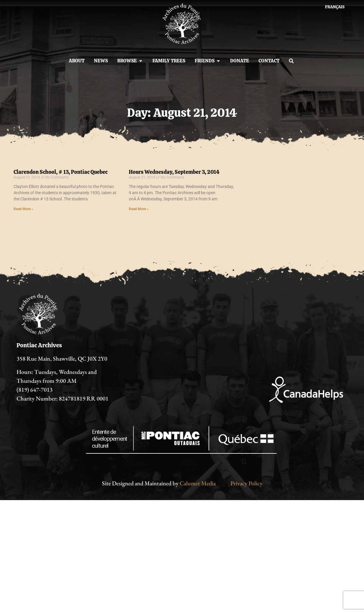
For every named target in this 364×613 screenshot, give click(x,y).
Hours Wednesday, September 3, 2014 (174, 172)
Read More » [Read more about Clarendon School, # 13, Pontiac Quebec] (23, 209)
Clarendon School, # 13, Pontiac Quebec (61, 172)
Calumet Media (198, 483)
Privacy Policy (246, 483)
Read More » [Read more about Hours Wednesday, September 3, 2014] (139, 209)
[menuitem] (335, 7)
